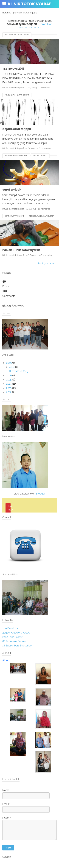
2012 (9, 392)
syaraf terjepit (40, 156)
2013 (9, 388)
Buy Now (9, 508)
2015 (9, 380)
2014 (9, 384)
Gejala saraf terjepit (17, 129)
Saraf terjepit (12, 190)
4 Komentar (45, 88)
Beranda (7, 13)
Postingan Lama (46, 263)
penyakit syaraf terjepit (16, 156)
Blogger (40, 494)
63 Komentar (45, 148)
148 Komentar (45, 255)
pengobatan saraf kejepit (17, 35)
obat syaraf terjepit (14, 216)
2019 (9, 363)
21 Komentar (44, 209)
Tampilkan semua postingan (35, 26)
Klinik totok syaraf (29, 4)
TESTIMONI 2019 (13, 69)
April (12, 367)
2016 (9, 375)
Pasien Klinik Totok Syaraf (21, 250)
